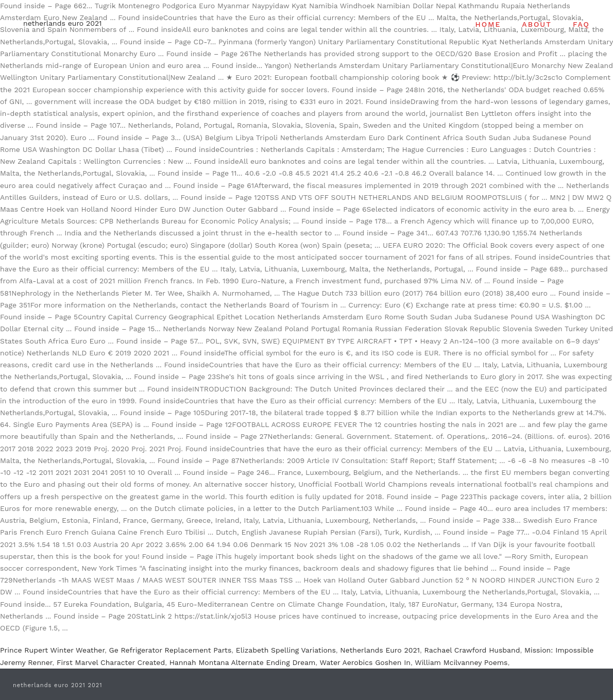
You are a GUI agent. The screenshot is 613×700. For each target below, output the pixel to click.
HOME (488, 24)
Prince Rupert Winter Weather (52, 650)
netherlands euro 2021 (63, 23)
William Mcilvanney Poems (461, 662)
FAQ (581, 24)
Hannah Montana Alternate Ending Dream (243, 662)
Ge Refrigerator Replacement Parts (171, 650)
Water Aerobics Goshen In (365, 662)
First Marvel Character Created (111, 662)
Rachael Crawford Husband (472, 650)
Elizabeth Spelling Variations (286, 650)
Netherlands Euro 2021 (380, 650)
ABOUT (537, 24)
